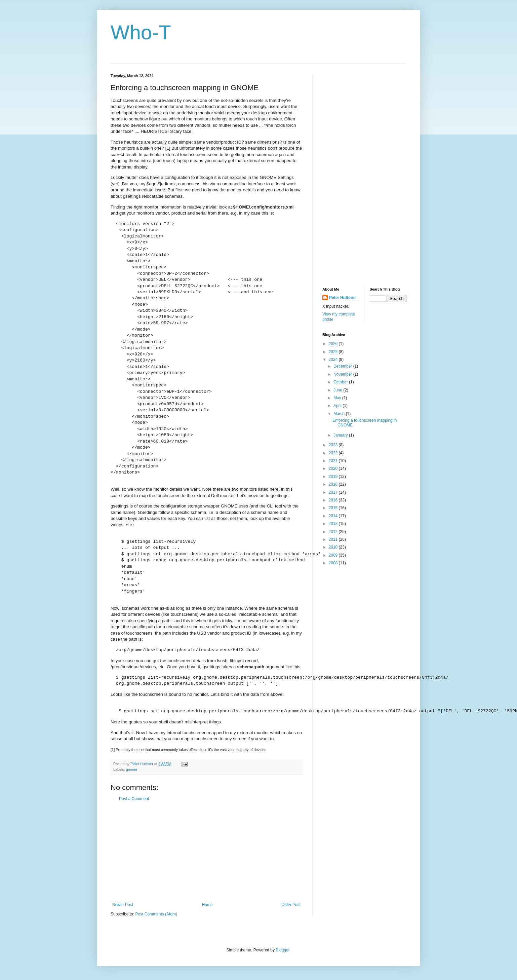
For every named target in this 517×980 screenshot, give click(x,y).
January (341, 435)
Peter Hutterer (343, 298)
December (343, 366)
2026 (334, 344)
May (338, 398)
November (343, 374)
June (338, 390)
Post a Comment (134, 799)
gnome (132, 769)
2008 (334, 563)
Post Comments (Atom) (156, 914)
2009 (334, 555)
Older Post (291, 905)
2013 (334, 524)
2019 (334, 477)
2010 (334, 547)
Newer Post (123, 905)
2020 (334, 468)
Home (207, 905)
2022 (334, 453)
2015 (334, 508)
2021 (334, 461)
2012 (334, 532)
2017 (334, 492)
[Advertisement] (206, 852)
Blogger (283, 950)
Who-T (141, 32)
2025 (334, 352)
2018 (334, 484)
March (340, 414)
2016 (334, 500)
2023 (334, 445)
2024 (334, 360)
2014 (334, 516)
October (341, 382)
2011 (334, 539)
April (338, 406)
